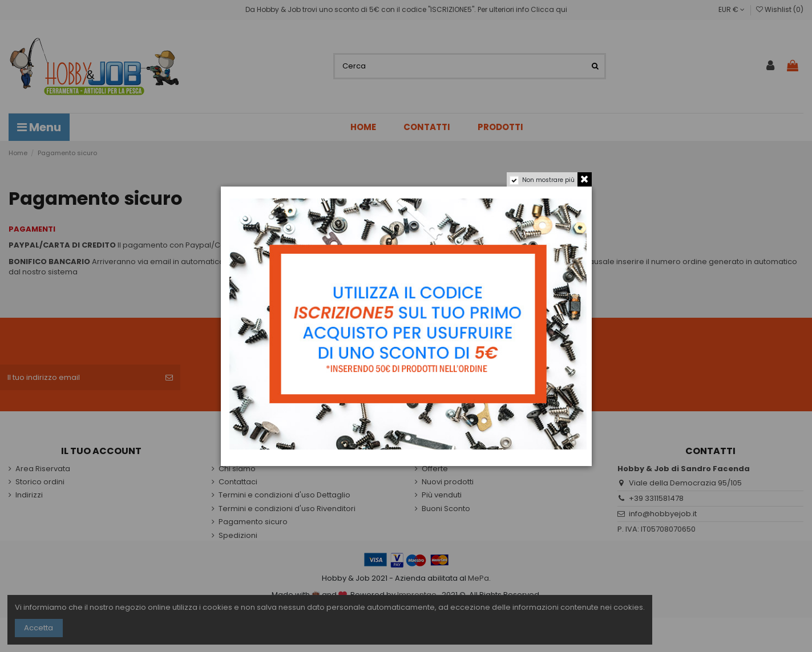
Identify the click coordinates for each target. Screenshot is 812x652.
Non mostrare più (548, 180)
